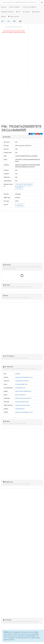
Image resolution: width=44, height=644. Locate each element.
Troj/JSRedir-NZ (20, 409)
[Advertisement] (14, 48)
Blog (3, 17)
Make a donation (14, 17)
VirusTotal (19, 185)
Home (4, 7)
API (18, 12)
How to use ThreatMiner (29, 7)
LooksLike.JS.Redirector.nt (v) (24, 377)
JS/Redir (18, 374)
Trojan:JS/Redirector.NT (22, 402)
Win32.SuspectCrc (21, 395)
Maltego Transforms (7, 12)
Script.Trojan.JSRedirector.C (23, 391)
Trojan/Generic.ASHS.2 (22, 381)
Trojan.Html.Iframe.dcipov (23, 405)
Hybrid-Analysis (28, 185)
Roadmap (36, 12)
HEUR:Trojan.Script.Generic (23, 398)
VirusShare (19, 188)
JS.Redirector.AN (20, 388)
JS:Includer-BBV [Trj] (21, 384)
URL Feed (26, 12)
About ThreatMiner (14, 7)
